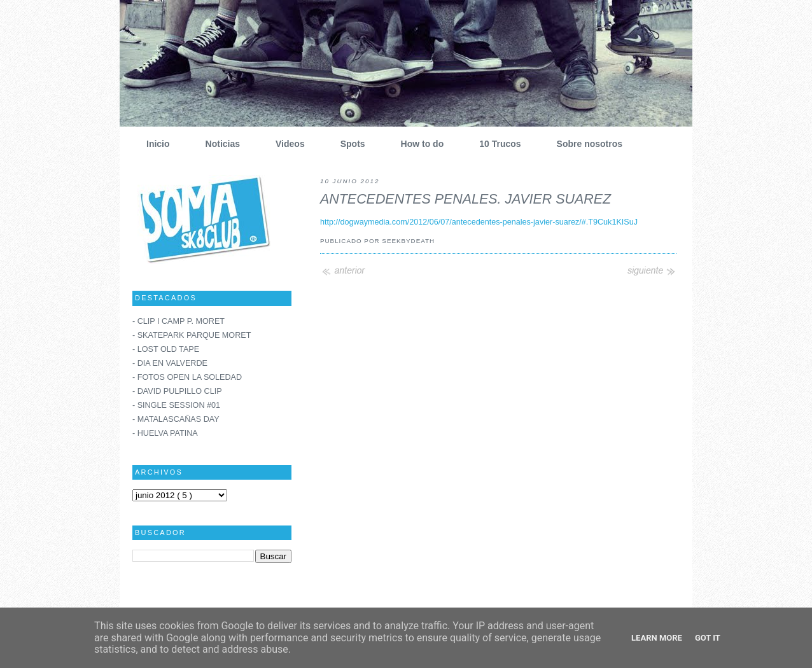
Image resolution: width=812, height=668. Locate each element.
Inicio (153, 144)
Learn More (657, 638)
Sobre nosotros (585, 144)
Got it (708, 638)
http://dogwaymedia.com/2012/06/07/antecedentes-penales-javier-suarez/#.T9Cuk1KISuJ (479, 222)
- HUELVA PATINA (165, 433)
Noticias (218, 144)
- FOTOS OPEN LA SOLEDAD (187, 377)
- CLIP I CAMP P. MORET (178, 321)
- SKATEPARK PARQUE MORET (192, 335)
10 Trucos (495, 144)
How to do (418, 144)
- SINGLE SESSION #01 (176, 405)
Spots (348, 144)
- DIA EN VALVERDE (170, 363)
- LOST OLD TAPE (166, 349)
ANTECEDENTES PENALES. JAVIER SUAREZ (465, 199)
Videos (285, 144)
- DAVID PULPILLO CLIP (177, 391)
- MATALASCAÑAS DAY (176, 419)
